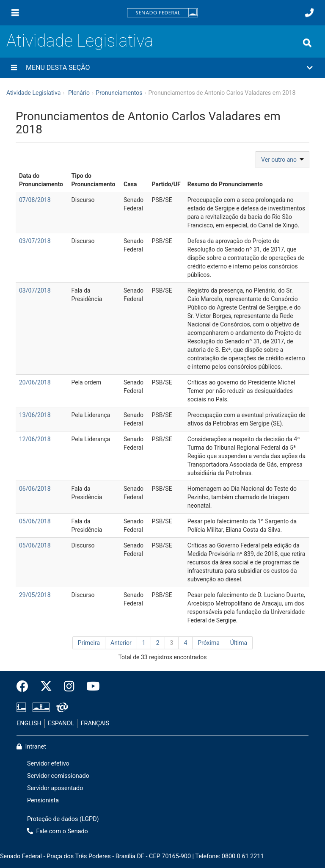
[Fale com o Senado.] (309, 13)
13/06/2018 (35, 415)
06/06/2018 (35, 489)
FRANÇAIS (95, 723)
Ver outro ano (282, 160)
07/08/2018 (35, 200)
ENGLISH (29, 723)
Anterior (121, 643)
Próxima (209, 643)
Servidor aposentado (55, 788)
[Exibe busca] (307, 43)
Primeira (89, 643)
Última (239, 643)
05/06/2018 (35, 521)
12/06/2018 (35, 439)
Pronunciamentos (119, 93)
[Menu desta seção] (14, 68)
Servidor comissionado (58, 776)
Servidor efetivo (48, 764)
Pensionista (43, 800)
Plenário (79, 93)
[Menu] (15, 13)
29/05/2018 (35, 595)
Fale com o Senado (58, 831)
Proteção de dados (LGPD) (63, 819)
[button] (162, 68)
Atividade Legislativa (80, 41)
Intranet (31, 747)
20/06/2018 (35, 382)
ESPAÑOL (61, 723)
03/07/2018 (35, 241)
